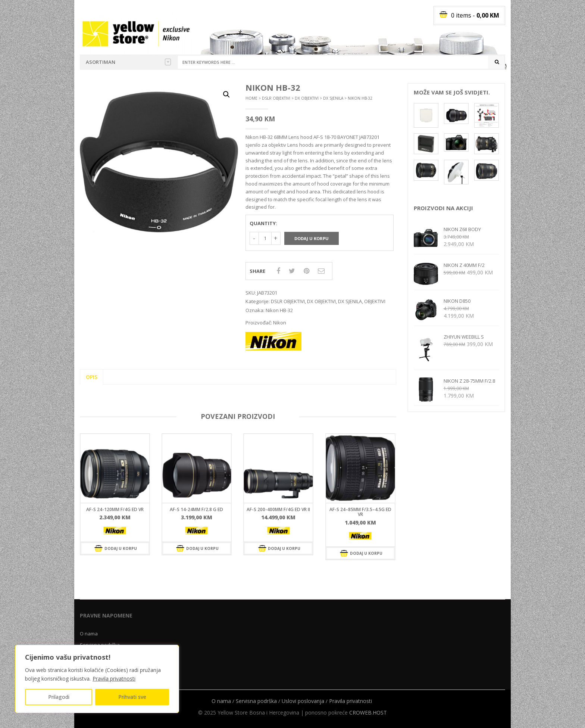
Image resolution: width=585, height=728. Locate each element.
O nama (89, 634)
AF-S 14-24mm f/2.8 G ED (196, 509)
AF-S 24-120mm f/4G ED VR (115, 509)
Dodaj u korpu (312, 238)
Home (251, 98)
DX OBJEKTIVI (307, 98)
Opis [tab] (92, 377)
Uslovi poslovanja (303, 701)
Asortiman (128, 62)
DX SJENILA (333, 98)
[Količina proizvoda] (265, 238)
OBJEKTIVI (375, 301)
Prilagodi (59, 697)
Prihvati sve (132, 697)
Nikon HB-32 (279, 310)
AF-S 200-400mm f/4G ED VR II (278, 509)
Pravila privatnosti (114, 679)
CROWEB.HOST (368, 713)
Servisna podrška (256, 701)
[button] (226, 94)
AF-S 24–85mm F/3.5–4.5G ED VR (360, 512)
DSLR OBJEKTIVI (276, 98)
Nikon (280, 323)
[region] (97, 679)
